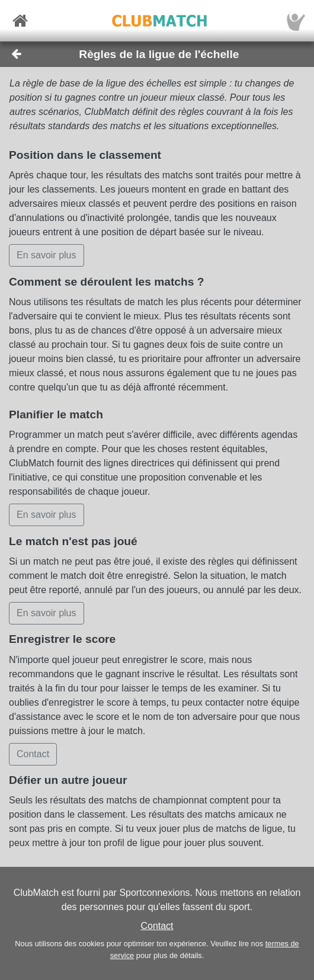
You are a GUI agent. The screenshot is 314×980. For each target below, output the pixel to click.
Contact (157, 926)
